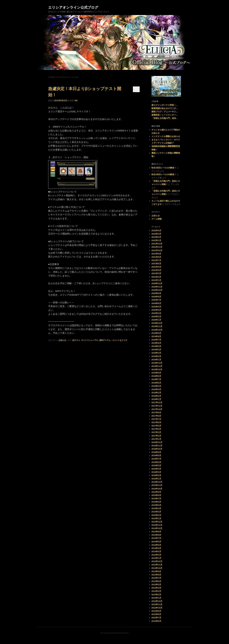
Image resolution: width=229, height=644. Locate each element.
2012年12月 (157, 601)
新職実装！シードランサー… (165, 115)
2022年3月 (156, 234)
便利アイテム (105, 340)
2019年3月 (156, 353)
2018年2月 (156, 396)
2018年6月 (156, 383)
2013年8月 (156, 575)
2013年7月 (156, 578)
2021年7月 (156, 260)
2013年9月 (156, 571)
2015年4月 (156, 508)
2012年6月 (156, 621)
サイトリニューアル (90, 340)
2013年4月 (156, 588)
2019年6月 (156, 343)
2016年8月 (156, 455)
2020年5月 (156, 307)
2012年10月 (157, 608)
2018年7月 (156, 379)
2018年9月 (156, 373)
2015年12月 (157, 482)
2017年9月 (156, 413)
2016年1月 (156, 479)
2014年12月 (157, 522)
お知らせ (62, 340)
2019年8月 (156, 336)
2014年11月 (157, 525)
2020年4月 (156, 310)
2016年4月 (156, 469)
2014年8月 (156, 535)
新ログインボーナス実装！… (165, 105)
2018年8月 (156, 376)
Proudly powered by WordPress (114, 633)
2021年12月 (157, 244)
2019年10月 (157, 330)
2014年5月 (156, 545)
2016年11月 (157, 446)
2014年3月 (156, 551)
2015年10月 (157, 489)
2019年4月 (156, 350)
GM (76, 101)
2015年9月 (156, 492)
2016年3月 (156, 472)
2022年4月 (156, 231)
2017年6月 (156, 422)
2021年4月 (156, 270)
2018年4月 (156, 389)
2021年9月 (156, 254)
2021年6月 (156, 264)
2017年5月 (156, 426)
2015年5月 (156, 505)
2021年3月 (156, 273)
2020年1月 (156, 320)
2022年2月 (156, 237)
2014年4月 (156, 548)
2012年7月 (156, 618)
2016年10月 (157, 449)
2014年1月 (156, 558)
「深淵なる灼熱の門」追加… (165, 118)
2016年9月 (156, 452)
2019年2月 (156, 356)
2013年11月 (157, 565)
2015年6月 (156, 502)
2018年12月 (157, 363)
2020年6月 (156, 303)
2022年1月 (156, 240)
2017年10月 (157, 409)
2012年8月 (156, 614)
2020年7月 (156, 300)
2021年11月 (157, 247)
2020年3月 (156, 313)
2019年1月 (156, 360)
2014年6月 (156, 542)
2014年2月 (156, 555)
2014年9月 (156, 532)
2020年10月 (157, 290)
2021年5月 (156, 267)
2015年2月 (156, 515)
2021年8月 (156, 257)
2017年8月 (156, 416)
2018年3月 (156, 393)
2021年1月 (156, 280)
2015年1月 (156, 518)
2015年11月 (157, 485)
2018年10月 (157, 369)
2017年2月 (156, 436)
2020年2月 (156, 317)
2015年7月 (156, 499)
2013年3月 (156, 591)
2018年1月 (156, 399)
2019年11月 (157, 326)
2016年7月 (156, 459)
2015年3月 (156, 512)
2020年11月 (157, 287)
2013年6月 (156, 581)
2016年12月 (157, 442)
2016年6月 (156, 462)
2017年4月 (156, 429)
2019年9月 (156, 333)
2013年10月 (157, 568)
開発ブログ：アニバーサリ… (165, 112)
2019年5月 (156, 346)
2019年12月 (157, 323)
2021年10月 (157, 250)
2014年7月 (156, 538)
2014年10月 (157, 528)
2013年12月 (157, 561)
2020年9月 (156, 293)
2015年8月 (156, 495)
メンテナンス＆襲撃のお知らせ (166, 136)
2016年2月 (156, 475)
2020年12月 (157, 283)
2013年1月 (156, 598)
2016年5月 (156, 465)
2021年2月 (156, 277)
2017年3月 (156, 432)
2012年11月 (157, 604)
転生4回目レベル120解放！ (164, 168)
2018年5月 (156, 386)
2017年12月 (157, 403)
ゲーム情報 (157, 219)
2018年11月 (157, 366)
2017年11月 (157, 406)
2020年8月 (156, 297)
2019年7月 (156, 340)
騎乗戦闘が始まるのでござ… (165, 108)
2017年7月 (156, 419)
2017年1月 (156, 439)
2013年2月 (156, 595)
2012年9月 (156, 611)
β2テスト (76, 340)
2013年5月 (156, 585)
